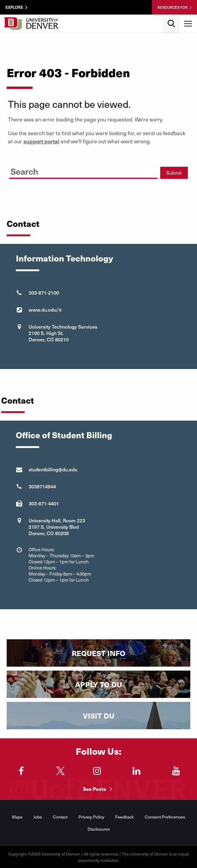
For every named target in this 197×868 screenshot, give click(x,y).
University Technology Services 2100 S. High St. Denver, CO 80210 (63, 333)
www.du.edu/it (45, 309)
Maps (17, 817)
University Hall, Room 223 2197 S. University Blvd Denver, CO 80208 (57, 527)
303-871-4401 (44, 503)
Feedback (124, 817)
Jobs (38, 817)
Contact (60, 817)
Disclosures (99, 829)
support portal (41, 141)
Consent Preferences (165, 817)
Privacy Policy (91, 817)
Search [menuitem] (171, 17)
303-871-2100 (44, 292)
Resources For (173, 7)
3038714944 (42, 486)
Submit (174, 173)
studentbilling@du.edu (53, 469)
